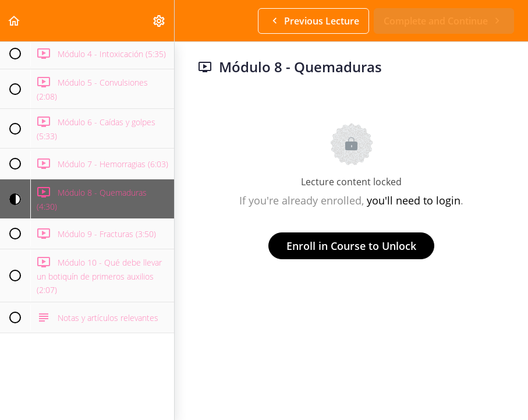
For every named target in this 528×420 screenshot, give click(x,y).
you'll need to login (414, 200)
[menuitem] (160, 21)
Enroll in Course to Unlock (351, 246)
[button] (15, 21)
